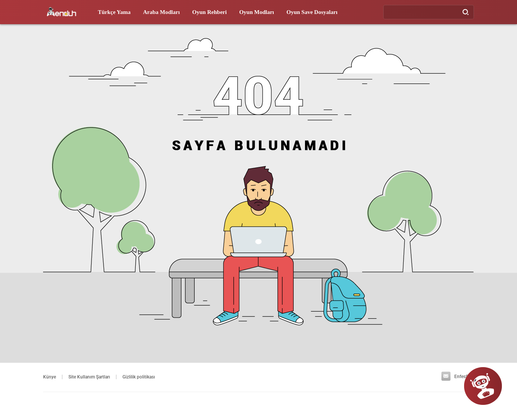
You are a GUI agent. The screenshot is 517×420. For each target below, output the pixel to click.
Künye (50, 377)
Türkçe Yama (114, 12)
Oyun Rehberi (210, 12)
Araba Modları (162, 12)
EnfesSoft (458, 377)
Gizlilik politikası (139, 377)
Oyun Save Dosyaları (312, 12)
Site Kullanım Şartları (89, 377)
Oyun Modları (257, 12)
